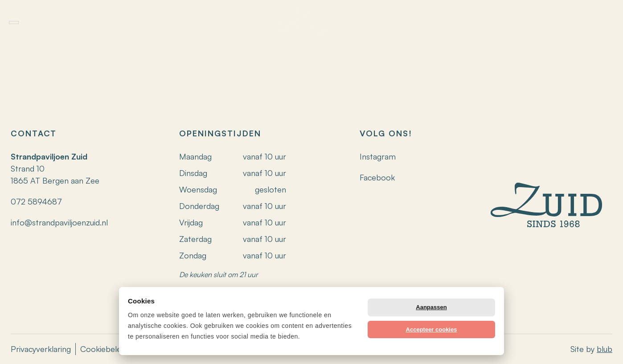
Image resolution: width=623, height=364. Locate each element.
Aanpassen (431, 307)
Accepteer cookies (432, 329)
